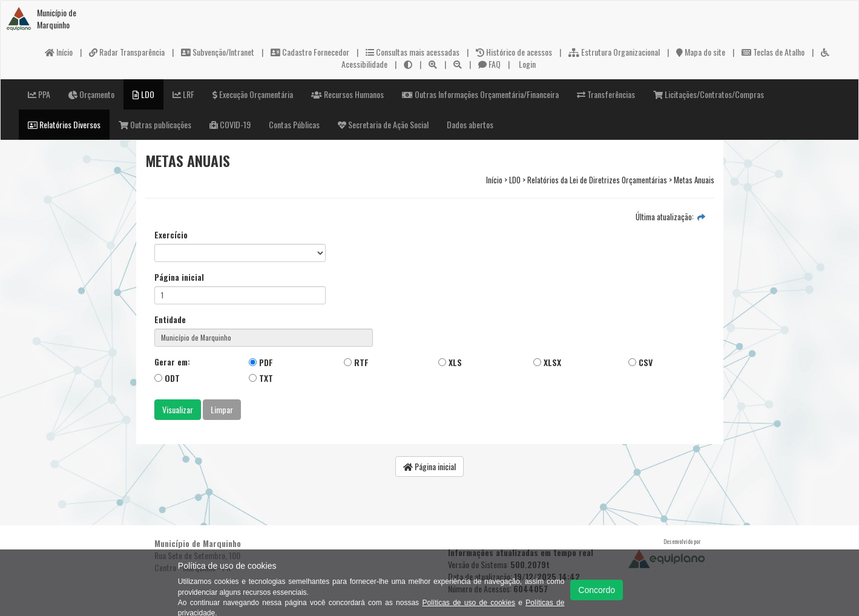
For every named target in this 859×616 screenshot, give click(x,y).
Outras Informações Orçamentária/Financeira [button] (480, 94)
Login (526, 64)
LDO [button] (143, 94)
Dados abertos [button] (470, 124)
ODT (167, 378)
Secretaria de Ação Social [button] (383, 124)
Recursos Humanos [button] (347, 94)
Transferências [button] (606, 94)
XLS (450, 362)
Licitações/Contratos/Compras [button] (709, 94)
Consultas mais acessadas (413, 52)
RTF (356, 362)
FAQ (489, 64)
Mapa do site (701, 52)
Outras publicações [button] (155, 124)
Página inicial (179, 277)
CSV (640, 362)
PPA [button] (39, 94)
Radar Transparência (127, 52)
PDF (261, 362)
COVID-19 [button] (230, 124)
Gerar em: (172, 362)
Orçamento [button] (91, 94)
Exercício (171, 235)
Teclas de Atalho (773, 52)
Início (59, 52)
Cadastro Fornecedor (310, 52)
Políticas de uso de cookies (468, 603)
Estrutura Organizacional (614, 52)
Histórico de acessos (514, 52)
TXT (261, 378)
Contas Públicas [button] (294, 124)
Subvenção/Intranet (218, 52)
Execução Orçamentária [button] (253, 94)
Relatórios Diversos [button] (64, 124)
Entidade (170, 319)
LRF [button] (183, 94)
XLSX (547, 362)
